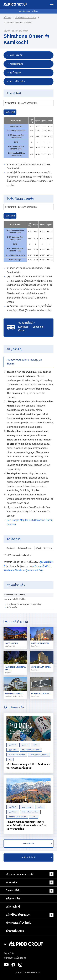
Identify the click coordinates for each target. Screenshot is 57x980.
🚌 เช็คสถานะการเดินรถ (28, 11)
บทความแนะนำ (27, 807)
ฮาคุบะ (34, 817)
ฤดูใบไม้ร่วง (13, 750)
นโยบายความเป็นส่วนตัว (15, 958)
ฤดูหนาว (25, 745)
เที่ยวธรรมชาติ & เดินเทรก (39, 755)
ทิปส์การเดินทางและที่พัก (17, 755)
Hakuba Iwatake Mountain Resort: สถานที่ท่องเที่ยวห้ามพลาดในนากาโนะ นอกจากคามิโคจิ (26, 825)
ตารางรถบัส (10, 112)
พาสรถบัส (11, 882)
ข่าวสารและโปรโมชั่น (19, 923)
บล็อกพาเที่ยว (14, 899)
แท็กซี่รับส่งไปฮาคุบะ (18, 915)
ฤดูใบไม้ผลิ (12, 745)
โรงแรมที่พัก (13, 890)
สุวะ (10, 759)
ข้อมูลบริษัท (9, 953)
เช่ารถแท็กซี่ (13, 907)
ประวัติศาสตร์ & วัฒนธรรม (31, 750)
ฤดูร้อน (36, 745)
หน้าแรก (7, 17)
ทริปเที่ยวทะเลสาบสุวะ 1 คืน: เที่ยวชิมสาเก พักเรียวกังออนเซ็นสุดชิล (28, 766)
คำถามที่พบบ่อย (15, 931)
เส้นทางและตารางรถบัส (26, 17)
